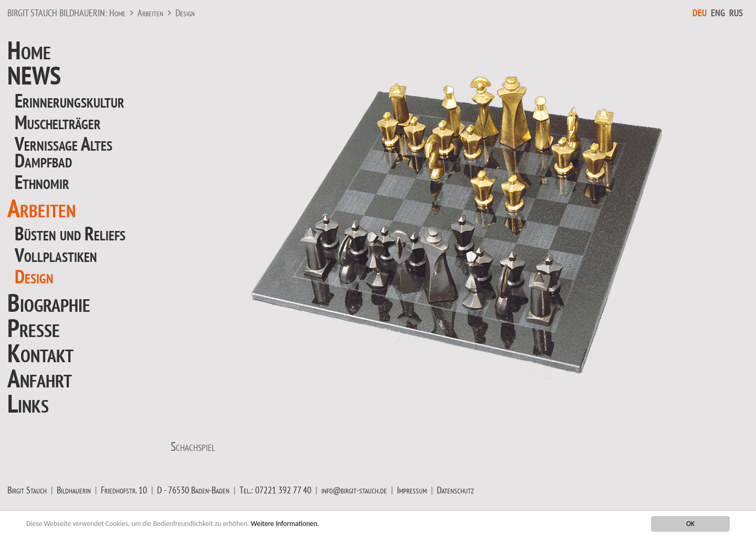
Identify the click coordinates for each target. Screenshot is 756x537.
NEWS (34, 75)
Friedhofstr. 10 (124, 490)
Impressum (412, 490)
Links (28, 403)
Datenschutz (455, 490)
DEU (700, 13)
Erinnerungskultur (70, 101)
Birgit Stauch (27, 490)
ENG (718, 13)
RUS (736, 13)
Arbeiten (150, 13)
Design (185, 13)
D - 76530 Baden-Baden (193, 490)
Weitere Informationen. (285, 524)
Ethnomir (42, 182)
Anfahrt (40, 378)
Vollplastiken (56, 255)
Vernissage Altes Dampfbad (64, 152)
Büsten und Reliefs (70, 233)
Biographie (49, 302)
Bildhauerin (74, 490)
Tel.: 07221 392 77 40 (275, 490)
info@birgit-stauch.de (354, 490)
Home (117, 13)
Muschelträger (58, 122)
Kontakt (40, 353)
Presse (34, 328)
